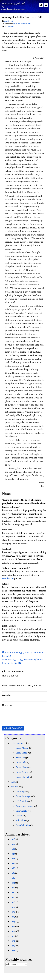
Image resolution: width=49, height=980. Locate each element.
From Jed (17, 24)
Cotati (19, 816)
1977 (13, 907)
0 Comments (9, 26)
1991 (13, 854)
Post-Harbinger (23, 796)
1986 (13, 868)
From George (22, 772)
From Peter (21, 753)
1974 (13, 921)
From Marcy (22, 748)
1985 (13, 873)
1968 (13, 950)
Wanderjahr (8, 579)
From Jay (20, 758)
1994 (13, 844)
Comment (7, 705)
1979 (13, 897)
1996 (13, 839)
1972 (13, 931)
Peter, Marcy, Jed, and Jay (13, 5)
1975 (13, 917)
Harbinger (21, 791)
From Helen (22, 767)
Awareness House (24, 806)
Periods (14, 787)
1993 (13, 849)
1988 (13, 859)
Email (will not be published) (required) (22, 686)
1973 (13, 926)
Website (6, 695)
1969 (13, 946)
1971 (13, 936)
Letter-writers (17, 743)
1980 (13, 892)
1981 (13, 888)
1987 (13, 863)
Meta (13, 782)
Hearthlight (22, 811)
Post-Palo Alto (26, 24)
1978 (13, 902)
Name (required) (11, 676)
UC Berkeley (22, 801)
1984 (13, 878)
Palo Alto (20, 820)
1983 (13, 883)
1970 (13, 941)
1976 (13, 912)
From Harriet (22, 777)
